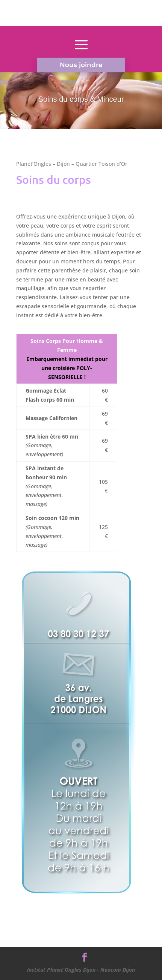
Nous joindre (81, 65)
